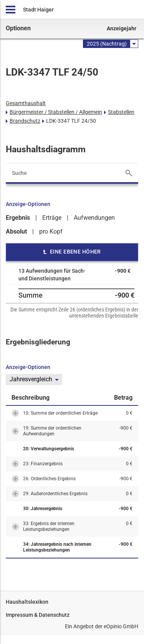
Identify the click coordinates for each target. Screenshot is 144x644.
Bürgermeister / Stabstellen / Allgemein (56, 112)
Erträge (52, 218)
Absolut (16, 231)
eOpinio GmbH (121, 626)
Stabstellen (121, 112)
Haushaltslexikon (27, 602)
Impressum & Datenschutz (38, 615)
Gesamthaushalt (26, 103)
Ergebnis (18, 218)
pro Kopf (51, 231)
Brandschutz (25, 121)
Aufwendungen (94, 218)
